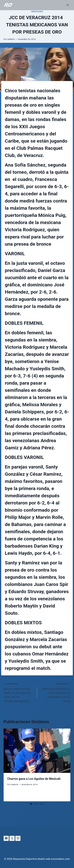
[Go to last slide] (8, 765)
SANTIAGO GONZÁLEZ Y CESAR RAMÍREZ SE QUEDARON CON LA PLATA (55, 692)
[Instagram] (18, 838)
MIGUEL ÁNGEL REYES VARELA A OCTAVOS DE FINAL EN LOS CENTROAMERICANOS (19, 692)
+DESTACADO (37, 12)
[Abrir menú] (68, 5)
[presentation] (37, 751)
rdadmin (11, 39)
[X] (12, 838)
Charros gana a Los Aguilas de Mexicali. (34, 779)
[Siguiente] (66, 765)
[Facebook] (6, 838)
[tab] (31, 804)
